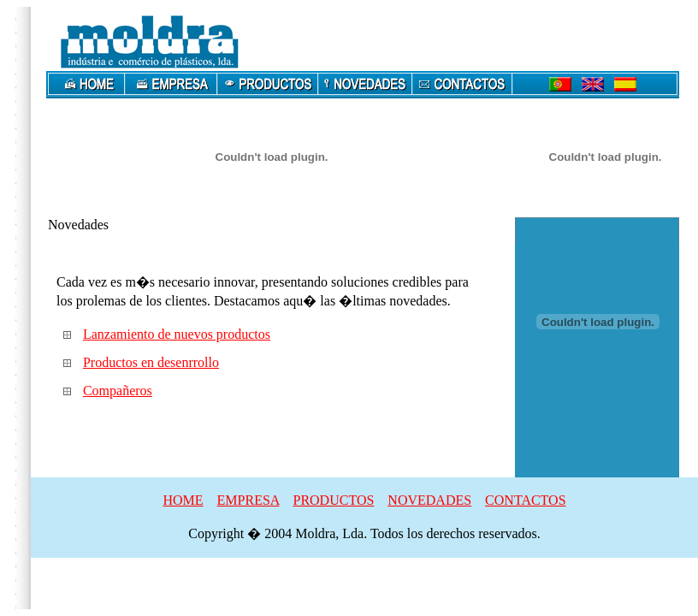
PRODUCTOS (333, 500)
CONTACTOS (525, 500)
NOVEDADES (429, 500)
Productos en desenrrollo (151, 362)
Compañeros (118, 391)
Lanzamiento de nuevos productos (177, 334)
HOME (183, 500)
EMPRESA (248, 500)
